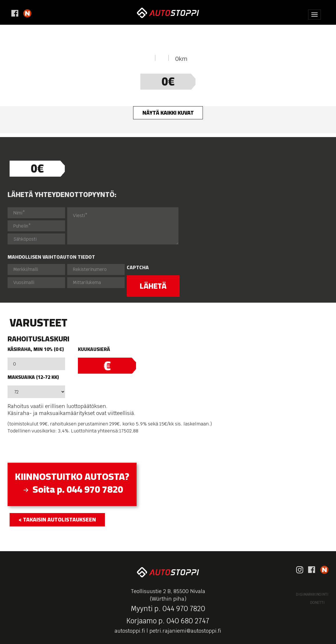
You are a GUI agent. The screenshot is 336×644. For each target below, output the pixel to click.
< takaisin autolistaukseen (57, 519)
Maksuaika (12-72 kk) (33, 377)
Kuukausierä (94, 349)
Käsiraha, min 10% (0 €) (36, 349)
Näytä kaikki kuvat (168, 113)
